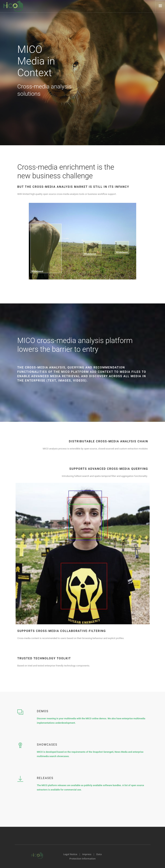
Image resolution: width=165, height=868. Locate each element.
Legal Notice (70, 854)
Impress (87, 854)
